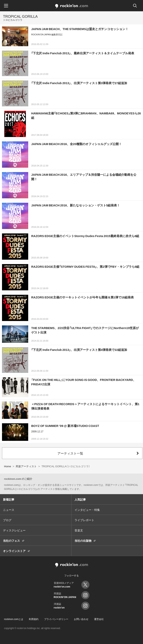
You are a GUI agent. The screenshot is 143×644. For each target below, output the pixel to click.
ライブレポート (84, 520)
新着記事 (9, 499)
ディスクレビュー (14, 530)
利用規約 (34, 619)
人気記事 (80, 499)
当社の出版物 (83, 540)
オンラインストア (14, 551)
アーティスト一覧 (70, 453)
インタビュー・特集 (87, 510)
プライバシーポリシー (56, 619)
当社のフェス (11, 540)
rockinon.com (72, 6)
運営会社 (99, 619)
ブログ (7, 520)
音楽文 (79, 530)
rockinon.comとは (14, 619)
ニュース (9, 510)
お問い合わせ (81, 619)
